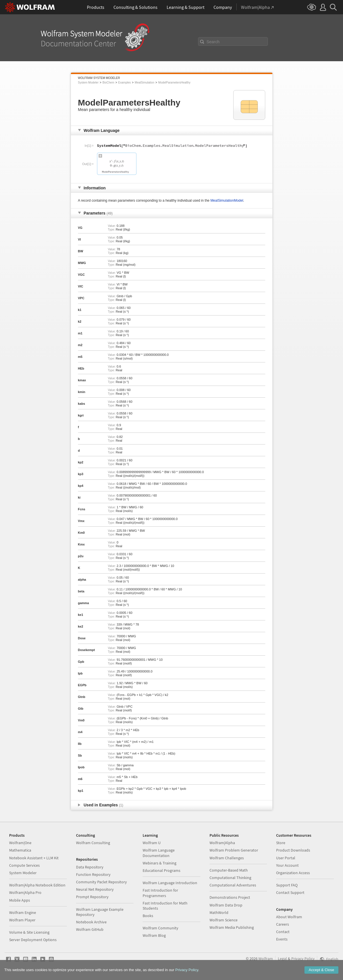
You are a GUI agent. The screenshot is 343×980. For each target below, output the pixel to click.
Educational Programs (161, 870)
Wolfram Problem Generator (234, 850)
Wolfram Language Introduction (170, 883)
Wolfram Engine (23, 912)
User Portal (286, 858)
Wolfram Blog (154, 935)
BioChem (108, 83)
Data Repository (90, 867)
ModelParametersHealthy (175, 83)
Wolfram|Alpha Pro (25, 892)
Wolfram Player (22, 920)
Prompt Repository (92, 897)
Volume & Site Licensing (29, 932)
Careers (283, 924)
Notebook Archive (91, 922)
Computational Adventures (233, 885)
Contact (283, 932)
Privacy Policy (303, 959)
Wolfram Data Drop (226, 905)
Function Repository (93, 874)
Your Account (287, 865)
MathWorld (219, 912)
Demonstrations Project (230, 897)
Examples (125, 83)
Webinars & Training (159, 863)
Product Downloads (293, 850)
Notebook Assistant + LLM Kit (34, 858)
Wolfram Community (160, 928)
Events (282, 939)
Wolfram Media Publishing (232, 927)
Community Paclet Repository (101, 882)
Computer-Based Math (229, 870)
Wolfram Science (224, 920)
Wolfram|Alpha (222, 843)
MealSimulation (144, 83)
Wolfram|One (20, 843)
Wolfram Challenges (227, 858)
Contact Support (290, 892)
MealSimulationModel (227, 201)
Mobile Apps (20, 900)
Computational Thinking (230, 878)
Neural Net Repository (95, 889)
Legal (282, 959)
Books (148, 916)
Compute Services (24, 865)
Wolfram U (152, 843)
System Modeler (88, 83)
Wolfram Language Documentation (159, 853)
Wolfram (266, 959)
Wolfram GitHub (90, 929)
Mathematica (20, 850)
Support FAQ (287, 885)
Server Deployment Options (33, 940)
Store (281, 843)
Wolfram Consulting (93, 843)
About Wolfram (289, 917)
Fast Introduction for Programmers (160, 893)
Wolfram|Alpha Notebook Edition (37, 885)
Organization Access (293, 873)
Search (213, 42)
